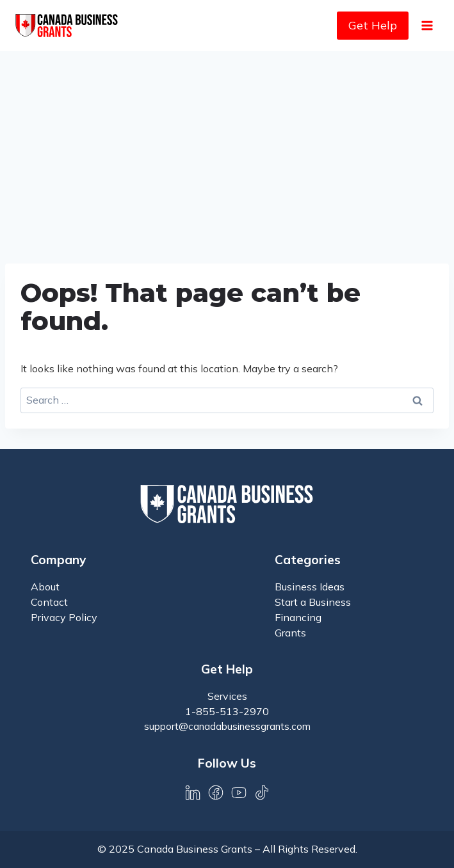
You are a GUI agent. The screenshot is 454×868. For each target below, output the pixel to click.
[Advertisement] (227, 147)
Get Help (373, 25)
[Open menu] (427, 25)
